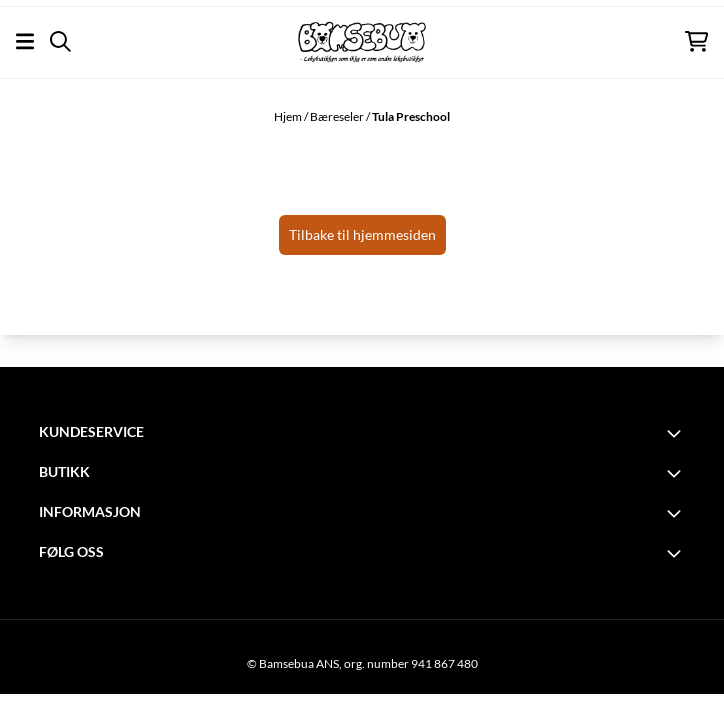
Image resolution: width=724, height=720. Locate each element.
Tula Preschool (411, 116)
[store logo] (362, 42)
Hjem (289, 116)
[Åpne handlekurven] (696, 41)
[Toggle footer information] (677, 433)
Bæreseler (338, 116)
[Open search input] (60, 41)
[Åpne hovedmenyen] (25, 41)
